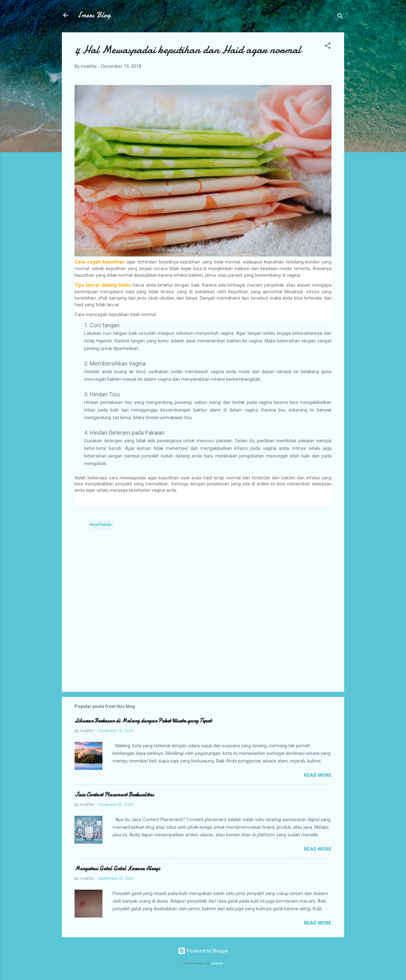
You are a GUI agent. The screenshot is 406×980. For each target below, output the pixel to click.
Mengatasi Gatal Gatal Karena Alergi (117, 869)
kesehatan (101, 524)
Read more (318, 775)
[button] (328, 47)
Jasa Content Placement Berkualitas (114, 795)
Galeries (217, 963)
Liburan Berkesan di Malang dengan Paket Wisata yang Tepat (143, 721)
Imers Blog (94, 15)
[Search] (340, 17)
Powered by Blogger (203, 951)
